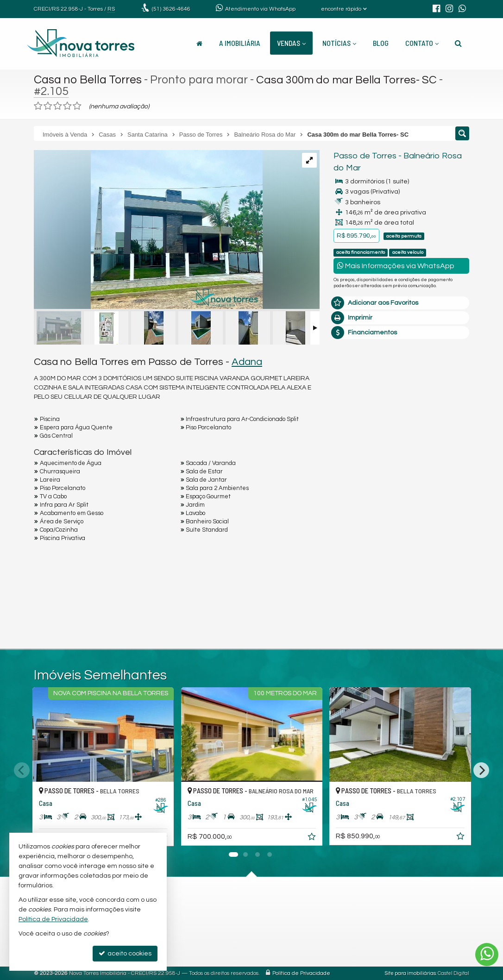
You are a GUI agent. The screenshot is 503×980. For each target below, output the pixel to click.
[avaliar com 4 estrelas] (67, 106)
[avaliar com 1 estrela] (38, 106)
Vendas (291, 43)
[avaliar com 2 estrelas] (48, 106)
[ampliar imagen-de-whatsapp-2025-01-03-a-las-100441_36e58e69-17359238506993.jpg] (148, 231)
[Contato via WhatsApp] (487, 955)
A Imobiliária (240, 43)
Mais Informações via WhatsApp (396, 266)
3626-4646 (171, 9)
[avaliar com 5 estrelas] (77, 106)
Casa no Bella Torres (88, 80)
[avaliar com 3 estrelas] (58, 106)
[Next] (481, 770)
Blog (381, 43)
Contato (422, 43)
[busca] (458, 43)
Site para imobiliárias (410, 973)
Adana (247, 362)
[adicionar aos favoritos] (312, 838)
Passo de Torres (365, 156)
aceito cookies (125, 953)
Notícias (339, 43)
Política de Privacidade (301, 973)
